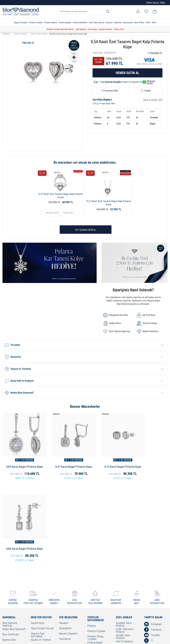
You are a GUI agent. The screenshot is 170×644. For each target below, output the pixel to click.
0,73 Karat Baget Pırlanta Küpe (106, 462)
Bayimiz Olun (9, 554)
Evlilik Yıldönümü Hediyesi (125, 544)
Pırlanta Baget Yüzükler (95, 558)
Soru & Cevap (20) (153, 100)
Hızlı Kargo (92, 29)
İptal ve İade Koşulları (42, 559)
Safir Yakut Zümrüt (97, 23)
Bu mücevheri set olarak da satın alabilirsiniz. (85, 162)
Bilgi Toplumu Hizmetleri (38, 581)
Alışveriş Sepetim (68, 547)
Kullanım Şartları (40, 564)
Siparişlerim (65, 542)
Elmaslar (109, 23)
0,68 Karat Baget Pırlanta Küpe (149, 462)
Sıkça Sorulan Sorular (42, 542)
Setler (154, 23)
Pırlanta (92, 540)
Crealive (81, 639)
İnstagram (153, 538)
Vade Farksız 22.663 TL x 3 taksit (149, 61)
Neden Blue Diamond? (14, 543)
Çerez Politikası (39, 575)
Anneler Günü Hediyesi (123, 550)
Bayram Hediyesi (125, 577)
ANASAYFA (7, 34)
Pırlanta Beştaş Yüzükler (95, 564)
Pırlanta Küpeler (65, 23)
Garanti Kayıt (38, 537)
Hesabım (64, 537)
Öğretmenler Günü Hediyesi (126, 572)
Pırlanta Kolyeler (51, 23)
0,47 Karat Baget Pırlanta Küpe (64, 462)
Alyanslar (118, 23)
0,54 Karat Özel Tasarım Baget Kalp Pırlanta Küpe (68, 34)
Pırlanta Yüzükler (36, 23)
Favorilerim (65, 553)
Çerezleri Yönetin (11, 559)
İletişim (6, 570)
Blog (150, 565)
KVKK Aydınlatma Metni (40, 593)
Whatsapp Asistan (149, 82)
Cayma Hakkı (38, 570)
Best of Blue (139, 23)
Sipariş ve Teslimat (41, 554)
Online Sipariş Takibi (156, 3)
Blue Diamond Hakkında (10, 538)
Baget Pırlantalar (21, 23)
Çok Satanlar (81, 29)
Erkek (148, 23)
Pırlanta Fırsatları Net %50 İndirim (60, 29)
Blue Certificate (11, 548)
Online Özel (119, 29)
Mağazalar (8, 564)
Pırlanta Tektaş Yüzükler (95, 552)
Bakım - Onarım (39, 586)
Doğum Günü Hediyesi (127, 561)
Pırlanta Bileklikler (80, 23)
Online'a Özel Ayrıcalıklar (38, 549)
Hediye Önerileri (106, 29)
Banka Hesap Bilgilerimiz (38, 599)
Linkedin (152, 560)
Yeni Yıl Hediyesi (124, 555)
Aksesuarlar (128, 23)
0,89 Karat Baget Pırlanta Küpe (21, 462)
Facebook (153, 543)
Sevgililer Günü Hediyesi (124, 538)
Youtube (152, 549)
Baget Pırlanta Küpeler (39, 34)
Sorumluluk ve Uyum (42, 604)
